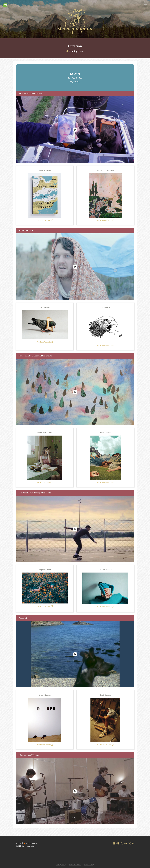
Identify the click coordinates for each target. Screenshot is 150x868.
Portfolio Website (45, 220)
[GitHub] (133, 844)
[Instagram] (114, 844)
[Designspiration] (118, 844)
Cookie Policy (89, 865)
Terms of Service (75, 865)
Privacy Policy (61, 865)
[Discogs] (122, 844)
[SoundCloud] (126, 844)
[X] (130, 844)
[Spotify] (5, 5)
